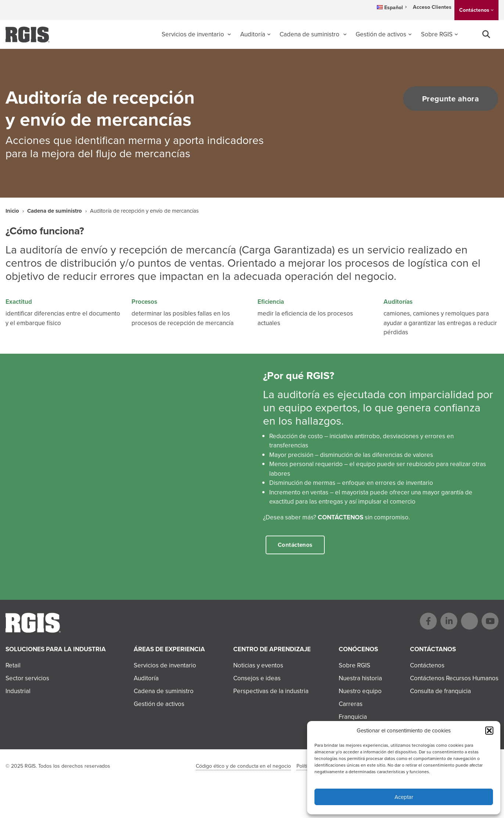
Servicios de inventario (194, 34)
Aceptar (404, 797)
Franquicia (353, 717)
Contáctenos (474, 10)
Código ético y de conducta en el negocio (243, 766)
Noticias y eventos (258, 665)
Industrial (18, 691)
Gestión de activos (381, 34)
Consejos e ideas (257, 678)
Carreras (351, 704)
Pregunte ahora (447, 99)
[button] (489, 731)
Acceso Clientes (432, 7)
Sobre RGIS (437, 34)
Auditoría (253, 34)
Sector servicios (27, 678)
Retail (13, 665)
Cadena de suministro (310, 34)
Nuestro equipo (360, 691)
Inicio (12, 211)
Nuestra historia (360, 678)
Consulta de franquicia (440, 691)
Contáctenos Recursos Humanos (454, 678)
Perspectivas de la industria (271, 691)
